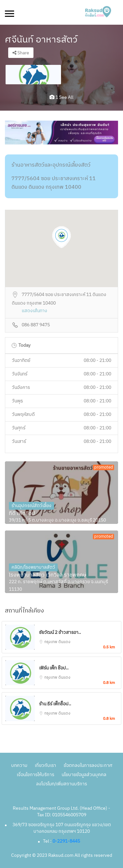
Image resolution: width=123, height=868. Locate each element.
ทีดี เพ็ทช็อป (22, 514)
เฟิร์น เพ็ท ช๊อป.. (54, 668)
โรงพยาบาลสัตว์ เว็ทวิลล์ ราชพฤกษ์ (48, 575)
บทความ (19, 765)
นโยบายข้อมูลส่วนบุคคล (84, 775)
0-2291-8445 (66, 841)
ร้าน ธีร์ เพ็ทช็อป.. (55, 704)
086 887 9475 (36, 325)
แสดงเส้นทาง (34, 311)
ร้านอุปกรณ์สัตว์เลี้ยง (31, 506)
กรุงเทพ (51, 642)
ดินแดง (64, 642)
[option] (33, 75)
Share (21, 53)
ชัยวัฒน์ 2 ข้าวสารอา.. (60, 632)
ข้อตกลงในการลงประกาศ (88, 765)
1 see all (61, 97)
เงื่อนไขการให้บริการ (35, 775)
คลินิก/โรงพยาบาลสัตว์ (33, 567)
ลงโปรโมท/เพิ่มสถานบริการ (61, 784)
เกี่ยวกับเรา (45, 765)
